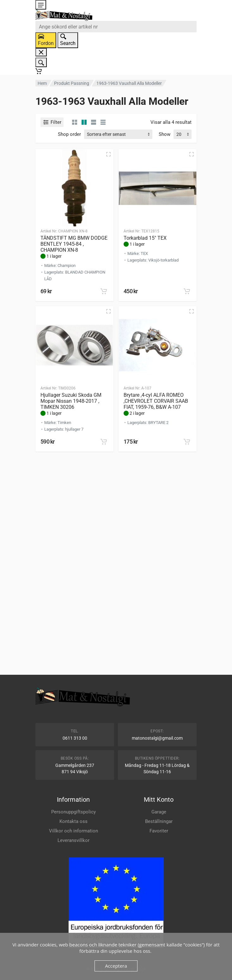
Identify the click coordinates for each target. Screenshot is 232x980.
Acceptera (116, 966)
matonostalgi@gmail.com (157, 738)
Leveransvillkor (73, 840)
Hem (42, 83)
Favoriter (159, 831)
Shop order (69, 134)
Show (165, 134)
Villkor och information (73, 831)
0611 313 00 (75, 738)
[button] (104, 291)
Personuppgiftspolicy (73, 812)
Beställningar (159, 821)
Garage (159, 812)
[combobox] (116, 27)
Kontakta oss (73, 821)
